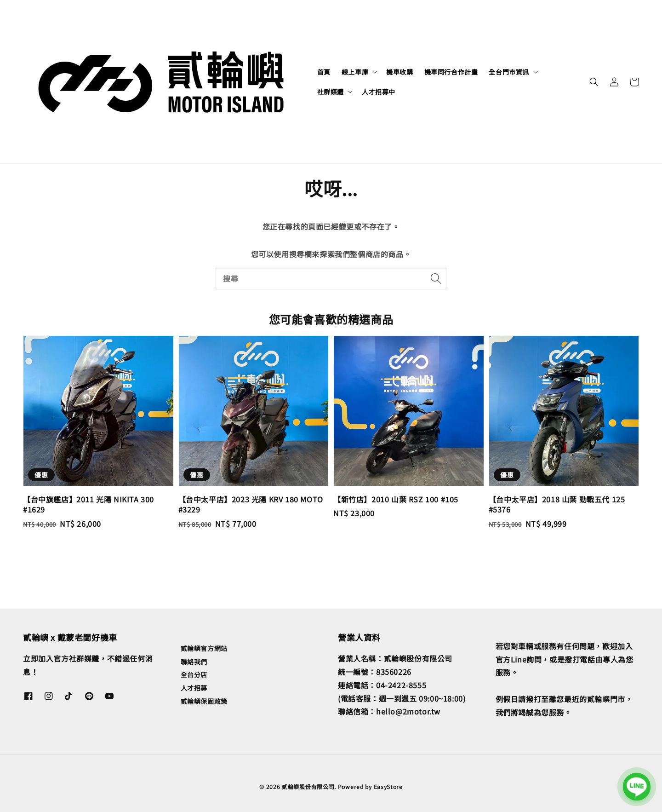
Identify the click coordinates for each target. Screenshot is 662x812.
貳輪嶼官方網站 (204, 648)
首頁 (324, 72)
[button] (594, 82)
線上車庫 (355, 72)
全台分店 (194, 674)
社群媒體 (331, 92)
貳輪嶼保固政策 (204, 701)
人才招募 (194, 688)
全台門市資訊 (509, 72)
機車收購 (399, 72)
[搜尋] (436, 278)
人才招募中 (379, 92)
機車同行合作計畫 (451, 72)
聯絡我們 (194, 662)
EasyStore (388, 786)
